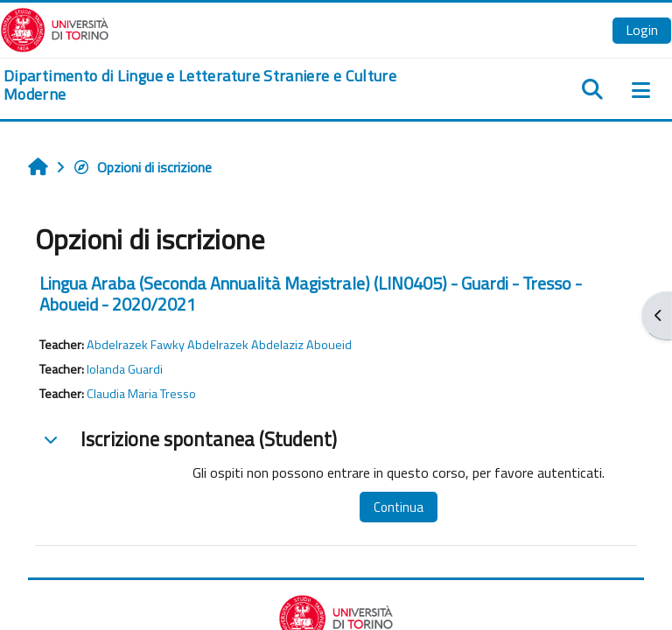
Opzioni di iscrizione (142, 167)
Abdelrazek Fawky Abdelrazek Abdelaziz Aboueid (219, 345)
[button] (51, 439)
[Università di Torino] (55, 28)
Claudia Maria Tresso (141, 394)
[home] (224, 85)
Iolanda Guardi (125, 369)
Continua (399, 507)
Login (642, 30)
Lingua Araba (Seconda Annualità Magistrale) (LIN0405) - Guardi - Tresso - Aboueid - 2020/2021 (311, 294)
